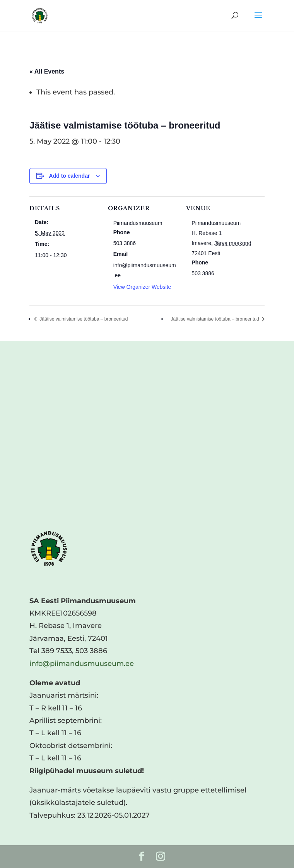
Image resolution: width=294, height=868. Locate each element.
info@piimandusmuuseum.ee (82, 664)
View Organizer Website (142, 287)
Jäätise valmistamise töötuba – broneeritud (83, 319)
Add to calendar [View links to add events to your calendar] (70, 176)
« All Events (47, 71)
